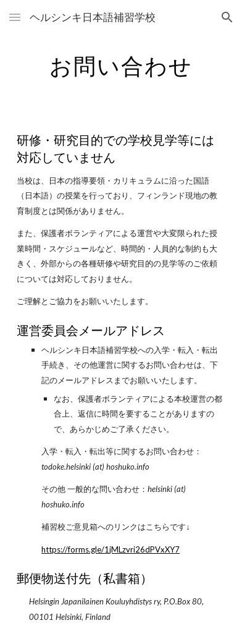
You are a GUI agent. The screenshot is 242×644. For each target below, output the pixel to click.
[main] (121, 65)
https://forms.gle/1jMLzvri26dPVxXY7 (111, 549)
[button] (15, 17)
